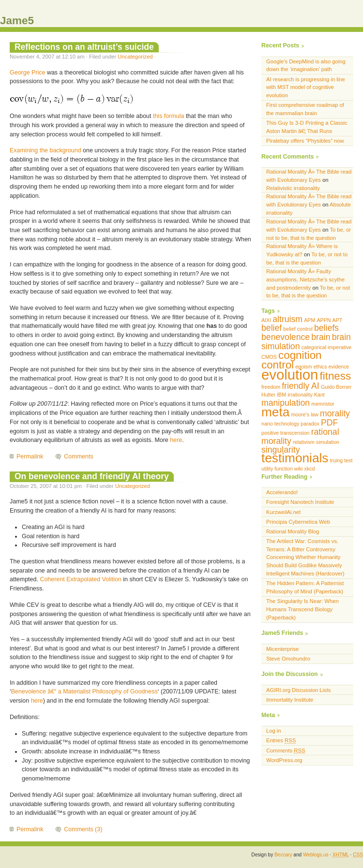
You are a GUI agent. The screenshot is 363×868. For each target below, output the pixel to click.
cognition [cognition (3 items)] (300, 355)
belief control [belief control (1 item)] (298, 329)
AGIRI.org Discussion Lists (298, 690)
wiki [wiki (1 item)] (299, 469)
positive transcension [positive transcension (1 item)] (286, 433)
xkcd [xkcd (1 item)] (310, 469)
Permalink (30, 456)
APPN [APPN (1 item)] (324, 320)
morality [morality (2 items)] (335, 413)
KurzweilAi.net (283, 512)
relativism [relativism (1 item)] (304, 442)
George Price (27, 73)
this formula (168, 116)
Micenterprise (282, 649)
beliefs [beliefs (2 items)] (326, 328)
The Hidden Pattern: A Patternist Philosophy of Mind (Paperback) (305, 587)
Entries (281, 740)
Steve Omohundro (288, 659)
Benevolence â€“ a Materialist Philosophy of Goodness (84, 691)
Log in (274, 731)
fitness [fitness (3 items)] (336, 376)
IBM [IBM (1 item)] (281, 395)
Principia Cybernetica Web (298, 522)
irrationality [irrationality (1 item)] (300, 395)
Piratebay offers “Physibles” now (305, 141)
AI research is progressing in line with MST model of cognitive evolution (306, 88)
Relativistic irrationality (293, 188)
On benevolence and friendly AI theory (92, 476)
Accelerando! (282, 492)
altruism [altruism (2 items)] (287, 319)
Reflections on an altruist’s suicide (84, 47)
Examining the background (45, 150)
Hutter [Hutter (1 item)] (268, 395)
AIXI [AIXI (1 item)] (266, 320)
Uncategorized (135, 57)
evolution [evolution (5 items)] (290, 375)
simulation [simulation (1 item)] (328, 442)
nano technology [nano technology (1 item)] (280, 424)
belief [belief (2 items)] (272, 328)
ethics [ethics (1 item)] (320, 367)
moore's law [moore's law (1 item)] (305, 414)
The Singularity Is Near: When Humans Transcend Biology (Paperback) (302, 609)
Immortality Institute (290, 700)
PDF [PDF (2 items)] (329, 423)
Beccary (283, 855)
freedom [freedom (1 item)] (271, 387)
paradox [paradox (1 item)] (310, 424)
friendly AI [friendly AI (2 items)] (301, 386)
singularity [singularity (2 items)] (281, 450)
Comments (78, 456)
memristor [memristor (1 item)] (323, 404)
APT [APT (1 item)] (338, 320)
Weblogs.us (316, 855)
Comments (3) (83, 829)
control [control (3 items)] (278, 365)
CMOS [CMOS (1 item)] (269, 357)
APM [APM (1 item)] (310, 320)
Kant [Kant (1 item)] (319, 395)
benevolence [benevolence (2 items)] (286, 337)
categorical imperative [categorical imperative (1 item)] (327, 347)
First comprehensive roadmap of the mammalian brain (305, 109)
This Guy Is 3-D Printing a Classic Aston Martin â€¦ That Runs (307, 127)
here (176, 440)
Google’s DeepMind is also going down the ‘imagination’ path (306, 66)
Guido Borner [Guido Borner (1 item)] (336, 387)
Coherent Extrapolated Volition (80, 579)
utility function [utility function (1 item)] (277, 469)
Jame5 (17, 21)
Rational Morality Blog (293, 531)
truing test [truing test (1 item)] (341, 460)
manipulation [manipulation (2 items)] (286, 403)
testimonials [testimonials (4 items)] (295, 458)
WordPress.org (284, 760)
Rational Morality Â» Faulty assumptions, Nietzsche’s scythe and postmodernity (305, 280)
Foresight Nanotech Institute (300, 502)
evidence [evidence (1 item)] (339, 367)
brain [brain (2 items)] (321, 337)
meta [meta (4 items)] (275, 412)
